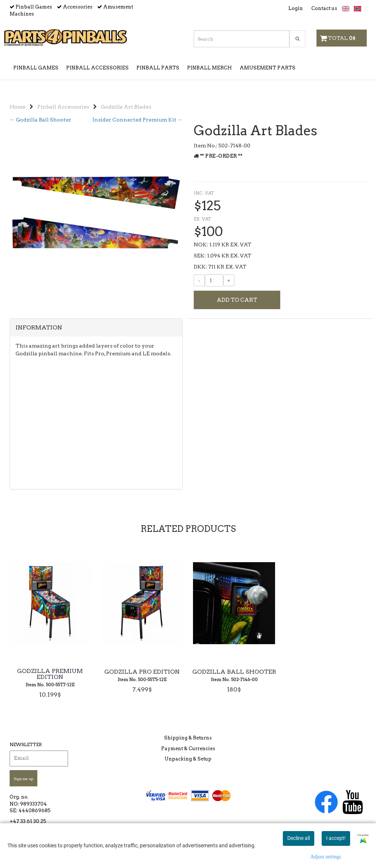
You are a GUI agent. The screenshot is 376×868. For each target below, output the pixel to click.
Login (296, 8)
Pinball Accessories (63, 96)
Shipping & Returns (188, 743)
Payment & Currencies (188, 754)
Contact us (324, 8)
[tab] (96, 349)
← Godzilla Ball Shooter (40, 109)
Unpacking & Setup (188, 764)
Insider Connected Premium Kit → (138, 109)
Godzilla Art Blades (126, 96)
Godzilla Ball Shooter (234, 688)
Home (18, 96)
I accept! (336, 838)
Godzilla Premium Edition (50, 690)
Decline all (299, 838)
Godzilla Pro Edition (142, 688)
